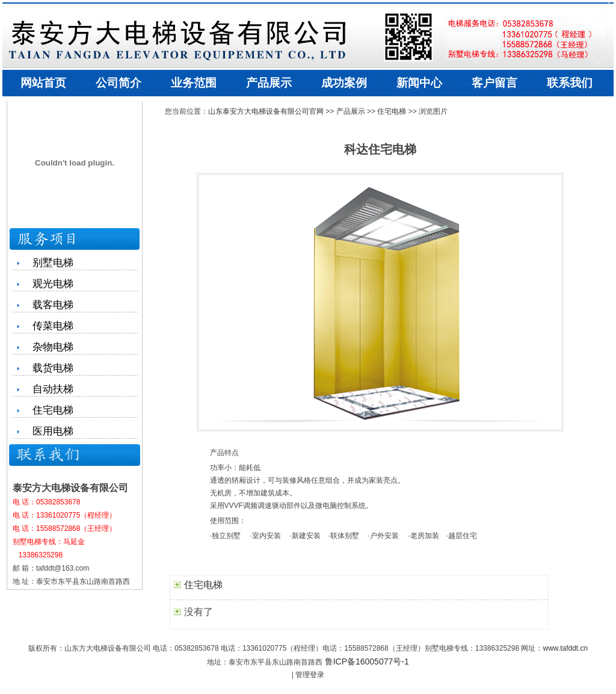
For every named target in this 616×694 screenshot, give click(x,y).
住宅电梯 (392, 111)
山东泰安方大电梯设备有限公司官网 (266, 111)
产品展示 (351, 111)
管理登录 (310, 675)
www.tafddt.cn (565, 648)
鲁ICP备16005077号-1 (367, 661)
